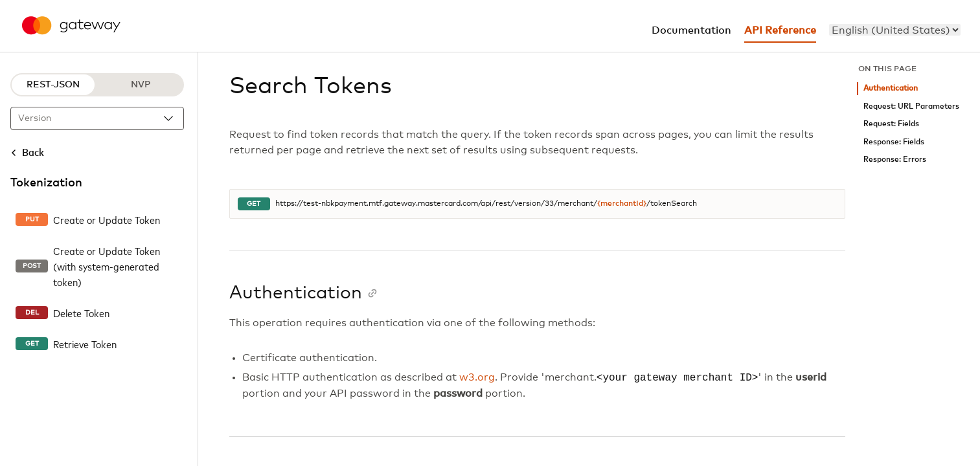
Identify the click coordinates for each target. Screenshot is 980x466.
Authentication (891, 88)
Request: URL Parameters (911, 106)
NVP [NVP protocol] (141, 85)
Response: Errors (895, 160)
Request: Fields (891, 124)
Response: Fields (894, 142)
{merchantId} (622, 204)
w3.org (477, 378)
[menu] (895, 30)
